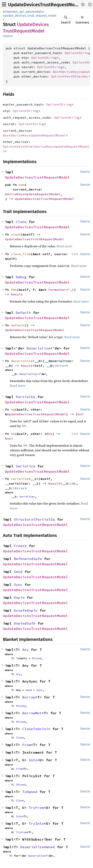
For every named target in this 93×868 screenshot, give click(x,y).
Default (23, 313)
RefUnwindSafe (28, 559)
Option (71, 53)
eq (13, 409)
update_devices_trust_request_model (30, 18)
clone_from (21, 254)
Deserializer (29, 374)
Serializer (27, 497)
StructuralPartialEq (34, 519)
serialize (20, 479)
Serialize (25, 466)
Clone (21, 222)
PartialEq (25, 397)
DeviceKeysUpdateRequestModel (38, 135)
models (37, 12)
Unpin (19, 597)
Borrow (29, 697)
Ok (74, 483)
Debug (21, 277)
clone (16, 234)
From (27, 745)
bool (80, 414)
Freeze (20, 546)
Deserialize (38, 348)
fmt (14, 290)
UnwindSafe (25, 623)
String (84, 53)
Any (25, 650)
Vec (68, 76)
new (22, 185)
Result (17, 294)
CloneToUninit (36, 729)
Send (18, 572)
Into (33, 760)
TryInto (36, 823)
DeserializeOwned (38, 847)
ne (13, 434)
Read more (64, 246)
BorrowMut (32, 713)
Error (61, 366)
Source (8, 36)
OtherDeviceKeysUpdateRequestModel (57, 146)
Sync (18, 585)
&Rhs (48, 434)
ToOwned (30, 792)
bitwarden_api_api (17, 12)
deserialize (22, 361)
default (18, 325)
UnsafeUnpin (26, 610)
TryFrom (36, 808)
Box (56, 72)
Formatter (57, 290)
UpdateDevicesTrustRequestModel (45, 5)
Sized (37, 658)
